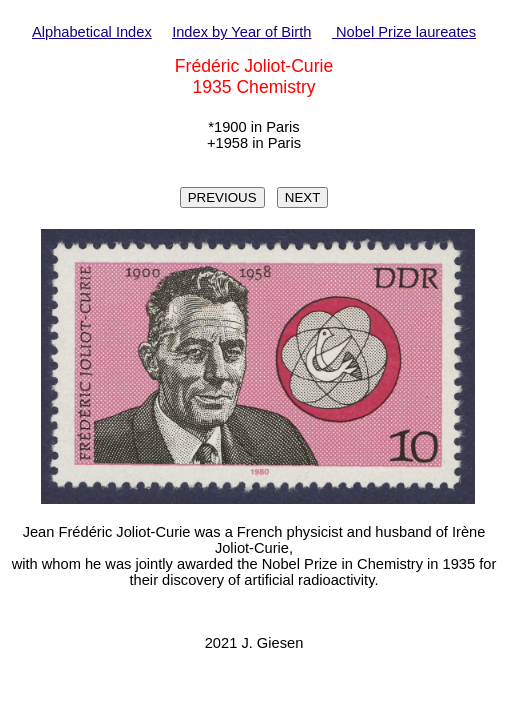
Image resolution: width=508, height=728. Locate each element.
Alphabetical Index (92, 32)
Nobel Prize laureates (404, 32)
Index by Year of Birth (241, 32)
